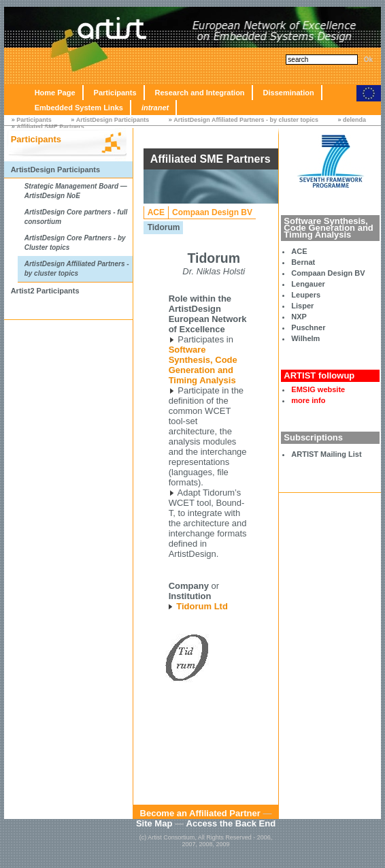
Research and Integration (200, 93)
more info (308, 400)
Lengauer (308, 284)
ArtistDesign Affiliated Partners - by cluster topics (246, 120)
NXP (299, 317)
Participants (115, 93)
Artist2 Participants (45, 291)
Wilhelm (305, 338)
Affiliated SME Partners (50, 127)
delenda (354, 120)
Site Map (154, 823)
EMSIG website (318, 389)
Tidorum (164, 227)
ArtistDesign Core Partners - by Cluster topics (75, 243)
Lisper (302, 306)
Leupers (306, 295)
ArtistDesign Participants (113, 120)
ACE (299, 251)
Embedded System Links (79, 108)
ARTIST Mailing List (326, 454)
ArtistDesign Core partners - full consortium (76, 217)
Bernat (303, 262)
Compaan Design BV (328, 273)
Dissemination (289, 93)
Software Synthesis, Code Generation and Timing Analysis (203, 365)
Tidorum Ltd (202, 606)
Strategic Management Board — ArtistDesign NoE (76, 191)
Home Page (55, 93)
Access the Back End (231, 823)
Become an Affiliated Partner (200, 813)
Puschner (308, 327)
